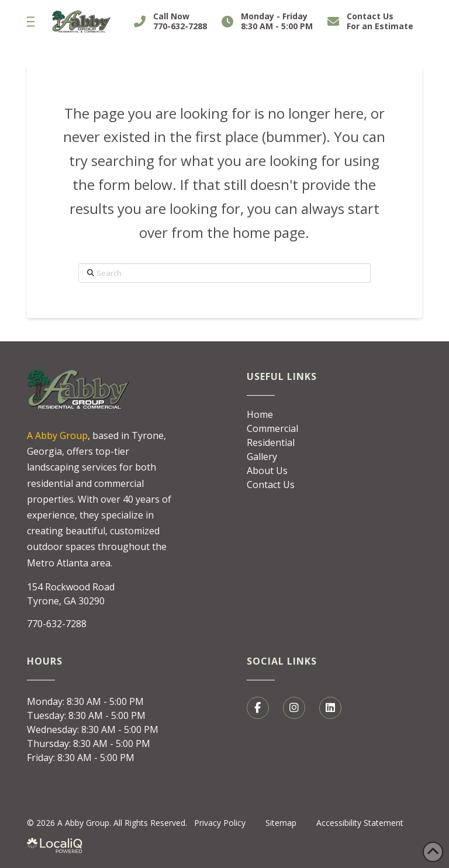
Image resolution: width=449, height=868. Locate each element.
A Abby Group (57, 435)
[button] (31, 22)
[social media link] (258, 708)
